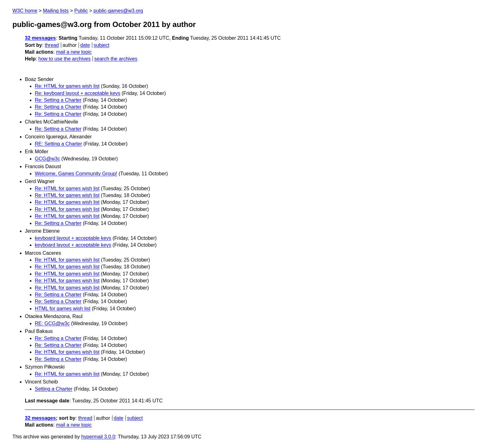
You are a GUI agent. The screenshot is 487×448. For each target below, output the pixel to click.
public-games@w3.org (118, 11)
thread (52, 45)
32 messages (40, 38)
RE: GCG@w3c (52, 323)
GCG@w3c (47, 159)
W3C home (25, 11)
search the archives (116, 59)
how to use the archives (65, 59)
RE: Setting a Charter (58, 144)
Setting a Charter (54, 389)
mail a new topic (74, 52)
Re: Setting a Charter (58, 100)
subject (101, 45)
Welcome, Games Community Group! (76, 174)
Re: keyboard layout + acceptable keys (77, 93)
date (85, 45)
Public (81, 11)
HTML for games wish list (63, 309)
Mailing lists (56, 11)
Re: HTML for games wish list (67, 86)
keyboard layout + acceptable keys (73, 238)
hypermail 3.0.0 (98, 437)
